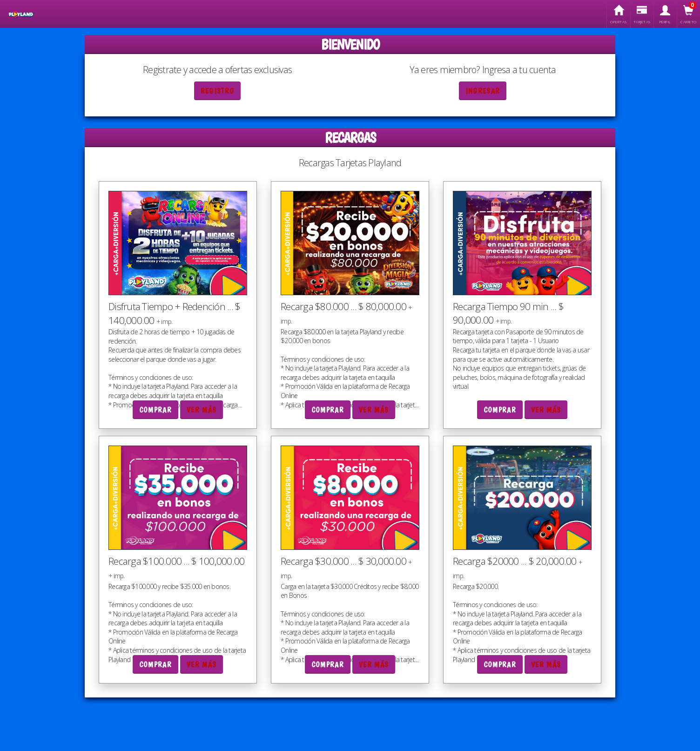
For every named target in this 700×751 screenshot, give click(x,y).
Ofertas (618, 15)
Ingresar (483, 91)
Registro (217, 91)
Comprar (155, 410)
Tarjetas (642, 15)
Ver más (202, 410)
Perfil (665, 15)
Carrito (689, 15)
